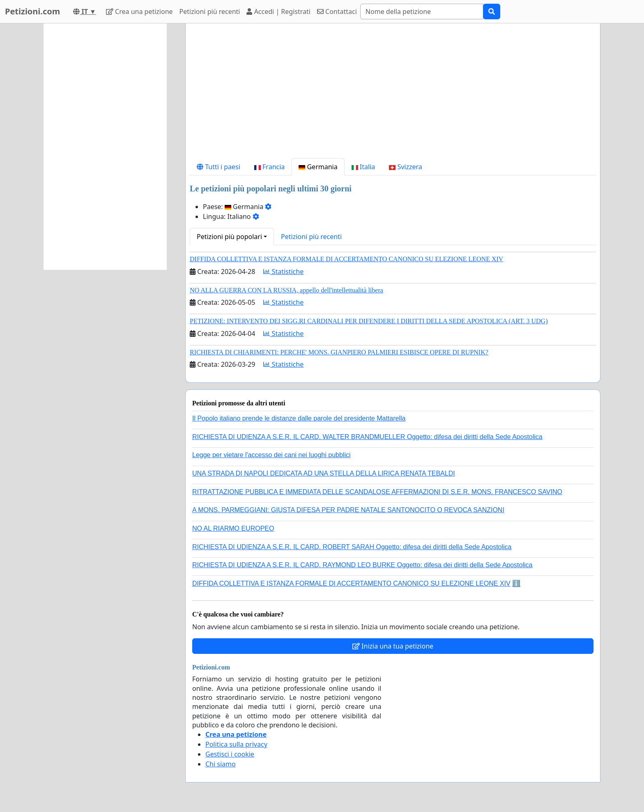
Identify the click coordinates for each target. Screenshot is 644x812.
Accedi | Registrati (278, 12)
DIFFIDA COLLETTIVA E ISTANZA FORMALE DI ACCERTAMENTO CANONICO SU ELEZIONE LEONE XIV (346, 259)
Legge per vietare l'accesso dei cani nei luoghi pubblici (271, 455)
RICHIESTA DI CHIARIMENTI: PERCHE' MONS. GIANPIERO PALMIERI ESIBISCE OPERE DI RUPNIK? (339, 352)
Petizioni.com (32, 11)
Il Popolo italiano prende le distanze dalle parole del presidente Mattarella (299, 418)
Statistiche (283, 271)
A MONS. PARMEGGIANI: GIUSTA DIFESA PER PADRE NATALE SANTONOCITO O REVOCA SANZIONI (348, 510)
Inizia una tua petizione (393, 646)
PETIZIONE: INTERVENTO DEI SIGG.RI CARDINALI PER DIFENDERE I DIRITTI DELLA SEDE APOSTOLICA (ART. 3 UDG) (369, 321)
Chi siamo (221, 764)
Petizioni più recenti (210, 12)
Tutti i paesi (218, 167)
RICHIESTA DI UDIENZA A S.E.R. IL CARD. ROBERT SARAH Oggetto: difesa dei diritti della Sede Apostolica (352, 547)
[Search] (422, 12)
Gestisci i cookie (230, 754)
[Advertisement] (393, 94)
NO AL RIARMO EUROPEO (233, 528)
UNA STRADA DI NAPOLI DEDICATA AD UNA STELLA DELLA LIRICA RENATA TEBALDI (324, 473)
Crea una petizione (139, 12)
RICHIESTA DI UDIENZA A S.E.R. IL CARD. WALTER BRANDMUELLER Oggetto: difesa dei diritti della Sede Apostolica (367, 437)
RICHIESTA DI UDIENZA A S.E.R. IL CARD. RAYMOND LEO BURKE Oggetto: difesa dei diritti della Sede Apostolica (362, 565)
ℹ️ (516, 583)
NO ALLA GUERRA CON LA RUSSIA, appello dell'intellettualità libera (286, 290)
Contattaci (337, 12)
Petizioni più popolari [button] (229, 237)
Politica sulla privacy (236, 744)
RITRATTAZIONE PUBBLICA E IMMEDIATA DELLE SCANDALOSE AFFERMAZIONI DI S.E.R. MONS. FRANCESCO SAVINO (377, 492)
